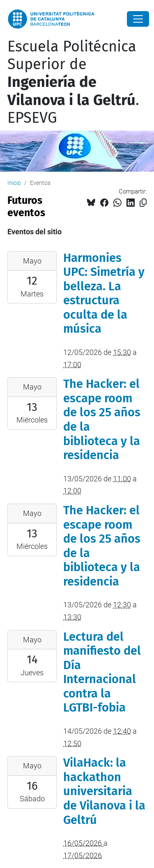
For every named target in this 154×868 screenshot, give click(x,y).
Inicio (14, 183)
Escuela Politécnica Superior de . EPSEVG (73, 82)
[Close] (138, 19)
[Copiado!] (143, 203)
